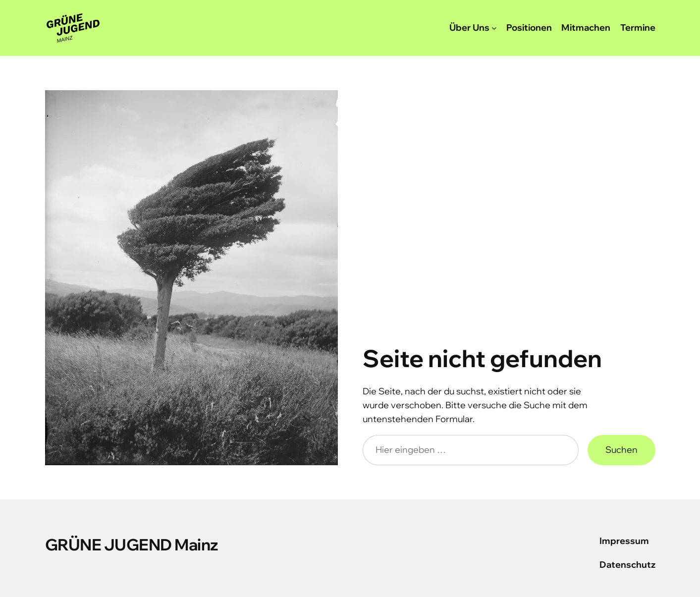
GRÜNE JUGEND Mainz (132, 544)
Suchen (621, 450)
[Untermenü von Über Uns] (494, 28)
